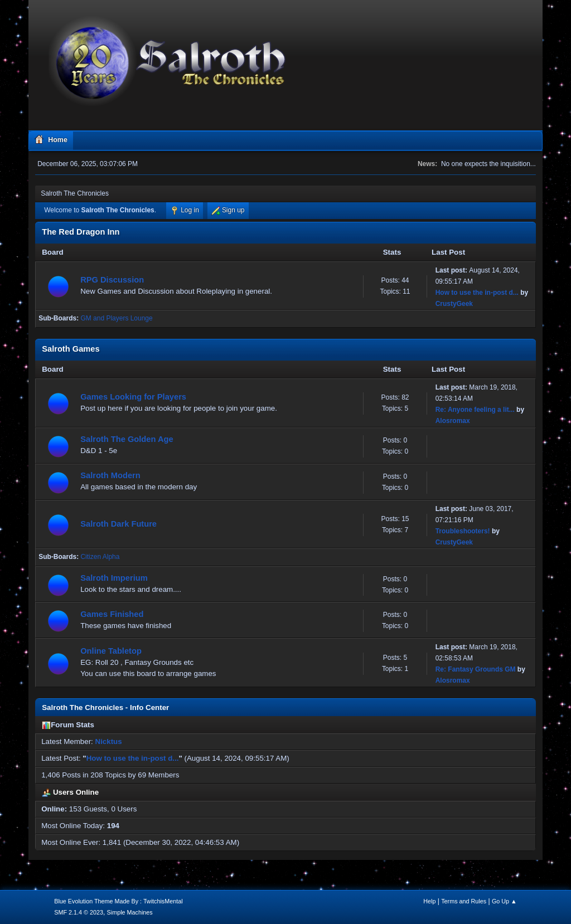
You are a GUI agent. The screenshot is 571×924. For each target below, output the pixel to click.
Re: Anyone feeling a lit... (475, 410)
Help (429, 901)
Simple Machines (130, 912)
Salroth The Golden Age (127, 439)
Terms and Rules (464, 901)
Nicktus (109, 741)
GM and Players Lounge (116, 318)
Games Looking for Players (133, 397)
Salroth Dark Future (118, 524)
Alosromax (453, 421)
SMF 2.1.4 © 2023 (79, 912)
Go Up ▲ (504, 901)
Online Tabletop (111, 651)
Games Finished (112, 614)
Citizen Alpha (100, 557)
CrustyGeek (454, 304)
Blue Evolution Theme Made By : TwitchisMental (118, 901)
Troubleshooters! (463, 531)
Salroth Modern (110, 475)
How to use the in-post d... (477, 293)
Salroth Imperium (114, 578)
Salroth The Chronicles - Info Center (105, 707)
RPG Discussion (112, 280)
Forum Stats (68, 725)
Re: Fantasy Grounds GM (476, 669)
